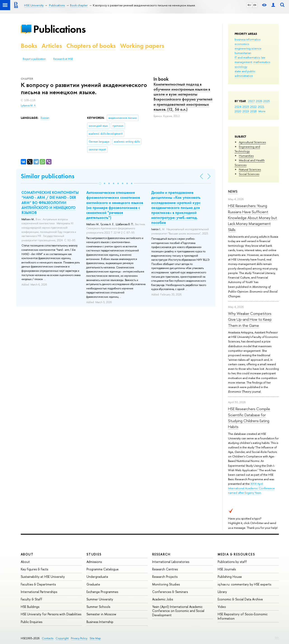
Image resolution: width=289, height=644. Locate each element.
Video (222, 607)
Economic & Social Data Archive (240, 599)
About (27, 554)
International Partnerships (39, 592)
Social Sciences (249, 174)
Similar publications (48, 176)
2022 (253, 107)
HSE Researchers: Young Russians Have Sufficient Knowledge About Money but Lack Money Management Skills (253, 218)
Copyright (62, 638)
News (233, 191)
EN (255, 5)
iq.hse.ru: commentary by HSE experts (244, 584)
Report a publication (34, 59)
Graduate (93, 584)
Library (222, 592)
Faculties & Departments (38, 584)
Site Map (95, 638)
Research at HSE (63, 59)
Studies (94, 554)
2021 (261, 107)
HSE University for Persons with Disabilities (51, 614)
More (262, 111)
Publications (59, 29)
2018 (253, 111)
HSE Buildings (30, 607)
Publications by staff (232, 562)
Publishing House (230, 577)
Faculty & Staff (31, 599)
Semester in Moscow (101, 614)
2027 (251, 101)
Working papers (142, 46)
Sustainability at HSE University (43, 577)
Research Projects (165, 577)
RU (249, 5)
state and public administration (245, 73)
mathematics (262, 62)
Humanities (246, 156)
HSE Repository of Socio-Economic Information (243, 616)
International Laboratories (171, 562)
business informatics (247, 39)
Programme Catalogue (103, 569)
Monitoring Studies (166, 584)
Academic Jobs (163, 599)
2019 (246, 111)
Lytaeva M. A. (29, 105)
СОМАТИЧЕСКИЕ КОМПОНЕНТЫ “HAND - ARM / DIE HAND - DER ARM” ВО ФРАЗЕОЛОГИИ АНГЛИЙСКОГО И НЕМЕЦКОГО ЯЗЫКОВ (50, 202)
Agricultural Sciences (252, 142)
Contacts (48, 638)
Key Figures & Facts (34, 569)
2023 (246, 107)
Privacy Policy (79, 638)
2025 (267, 101)
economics (242, 44)
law (263, 57)
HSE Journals (227, 569)
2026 (259, 101)
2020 (238, 111)
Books (29, 46)
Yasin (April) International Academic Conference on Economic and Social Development (178, 611)
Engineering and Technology (247, 149)
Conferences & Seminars (170, 592)
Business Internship (100, 622)
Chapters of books (91, 46)
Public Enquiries (31, 622)
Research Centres (165, 569)
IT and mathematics (247, 57)
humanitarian (243, 53)
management (243, 62)
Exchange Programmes (102, 592)
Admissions (94, 562)
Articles (52, 46)
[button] (100, 183)
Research (161, 554)
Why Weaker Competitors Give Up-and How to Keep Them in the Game (250, 319)
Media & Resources (236, 554)
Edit (277, 637)
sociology (241, 67)
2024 (238, 107)
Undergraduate (97, 577)
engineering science (248, 48)
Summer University (100, 599)
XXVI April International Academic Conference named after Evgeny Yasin (251, 488)
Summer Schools (98, 607)
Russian (45, 118)
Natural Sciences (250, 169)
